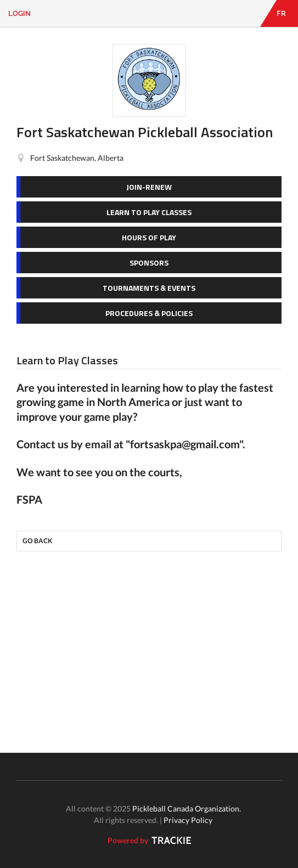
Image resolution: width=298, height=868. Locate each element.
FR (281, 13)
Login (19, 13)
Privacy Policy (188, 820)
